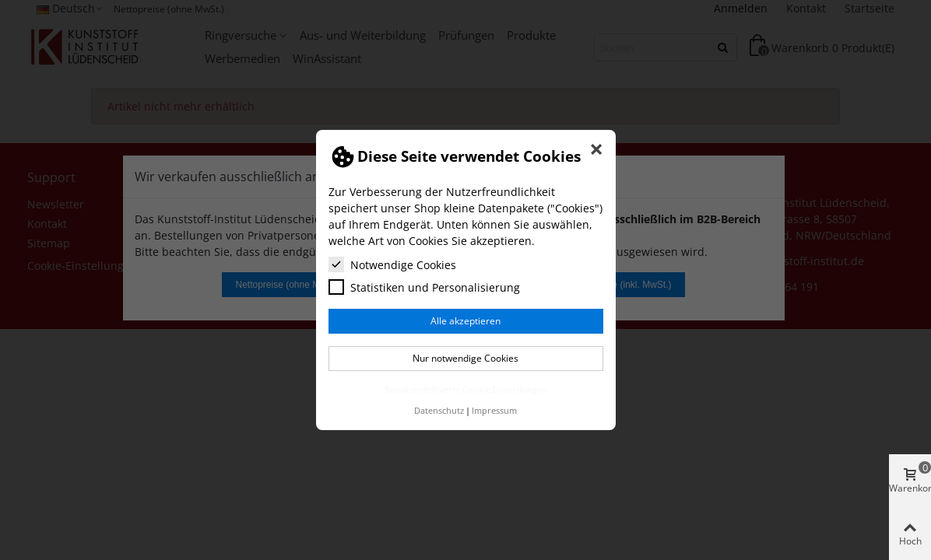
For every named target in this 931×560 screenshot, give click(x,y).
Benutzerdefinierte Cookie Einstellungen (466, 389)
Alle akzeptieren (465, 321)
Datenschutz (439, 410)
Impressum (494, 410)
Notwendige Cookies (392, 264)
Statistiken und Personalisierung (424, 287)
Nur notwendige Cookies (465, 358)
